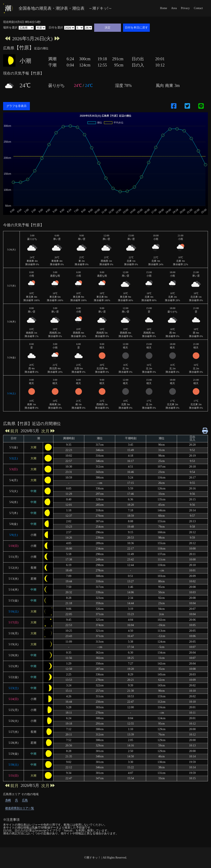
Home (164, 8)
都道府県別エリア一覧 (20, 808)
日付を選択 (56, 28)
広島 (25, 800)
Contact (198, 8)
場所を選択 (10, 28)
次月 (48, 431)
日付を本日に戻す (136, 27)
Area (174, 8)
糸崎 (8, 800)
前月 (12, 431)
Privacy (185, 8)
